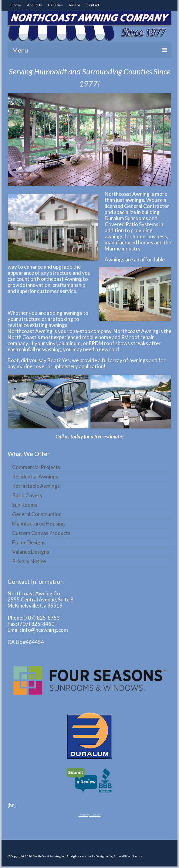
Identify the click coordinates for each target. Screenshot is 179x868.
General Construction (37, 514)
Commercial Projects (36, 467)
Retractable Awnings (36, 486)
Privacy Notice (29, 561)
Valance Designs (31, 552)
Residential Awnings (35, 477)
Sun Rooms (25, 505)
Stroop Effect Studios (128, 856)
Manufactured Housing (39, 524)
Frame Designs (29, 542)
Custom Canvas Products (41, 533)
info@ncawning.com (45, 630)
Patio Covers (27, 495)
